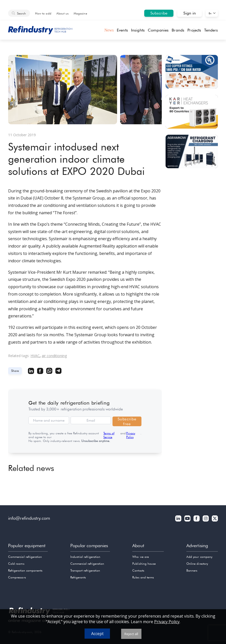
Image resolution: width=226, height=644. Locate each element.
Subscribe (159, 13)
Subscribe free (127, 421)
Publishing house (144, 564)
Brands (178, 30)
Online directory (197, 564)
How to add (43, 13)
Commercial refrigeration (25, 557)
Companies (158, 30)
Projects (194, 30)
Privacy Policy (131, 435)
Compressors (17, 577)
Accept (97, 634)
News (109, 30)
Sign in (190, 13)
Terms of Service (109, 435)
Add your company (199, 557)
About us (62, 13)
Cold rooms (16, 564)
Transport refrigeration (85, 570)
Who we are (141, 557)
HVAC (35, 356)
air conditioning (54, 356)
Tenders (211, 30)
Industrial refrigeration (85, 557)
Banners (192, 570)
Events (122, 30)
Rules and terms (143, 577)
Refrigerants (78, 577)
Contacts (138, 570)
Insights (138, 30)
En (210, 13)
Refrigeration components (25, 570)
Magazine (80, 13)
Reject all (131, 634)
